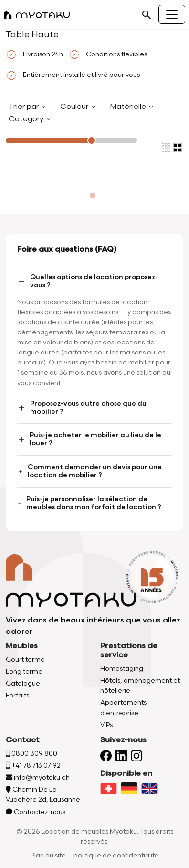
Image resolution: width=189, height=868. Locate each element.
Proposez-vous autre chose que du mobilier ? (82, 407)
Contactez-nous (36, 812)
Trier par (25, 107)
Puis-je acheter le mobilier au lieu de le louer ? (89, 439)
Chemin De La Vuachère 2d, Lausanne (43, 794)
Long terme (24, 671)
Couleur (75, 107)
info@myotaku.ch (38, 777)
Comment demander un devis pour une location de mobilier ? (89, 471)
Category (27, 119)
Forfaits (17, 695)
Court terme (25, 659)
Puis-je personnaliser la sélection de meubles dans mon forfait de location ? (89, 503)
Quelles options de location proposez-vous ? (88, 281)
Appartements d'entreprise (123, 707)
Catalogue (23, 683)
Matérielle (129, 107)
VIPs (106, 725)
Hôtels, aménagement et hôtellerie (140, 686)
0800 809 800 (31, 754)
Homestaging (122, 669)
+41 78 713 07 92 (33, 766)
